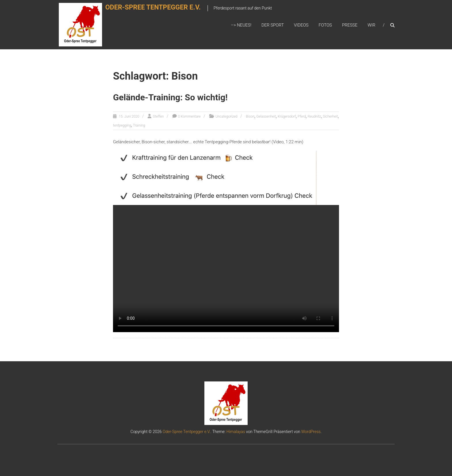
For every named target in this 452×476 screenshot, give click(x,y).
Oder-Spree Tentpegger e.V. (160, 11)
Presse (350, 25)
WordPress (311, 432)
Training (139, 125)
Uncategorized (227, 116)
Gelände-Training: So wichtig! (170, 97)
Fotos (325, 25)
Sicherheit (330, 116)
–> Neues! (241, 25)
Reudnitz (314, 116)
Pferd (302, 116)
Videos (301, 25)
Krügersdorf (287, 116)
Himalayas (236, 432)
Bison (250, 116)
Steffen (158, 116)
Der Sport (273, 25)
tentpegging (122, 125)
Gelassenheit (266, 116)
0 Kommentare (189, 116)
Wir (371, 25)
